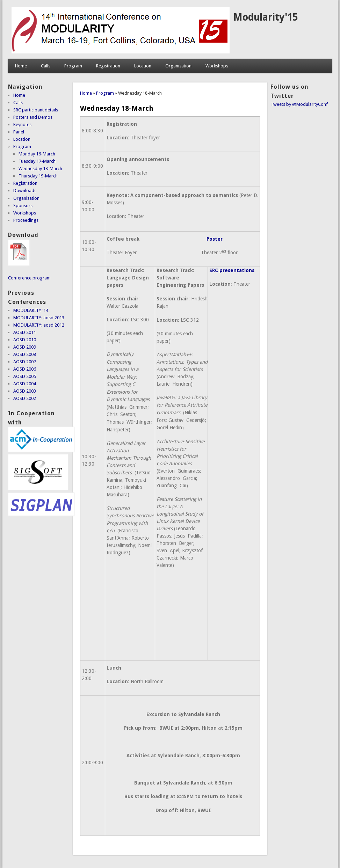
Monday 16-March (37, 154)
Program (73, 66)
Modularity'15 (265, 17)
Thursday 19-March (38, 176)
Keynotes (22, 125)
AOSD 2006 (25, 369)
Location (143, 66)
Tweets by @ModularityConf (299, 104)
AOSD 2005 (25, 376)
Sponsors (23, 206)
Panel (19, 132)
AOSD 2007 (25, 362)
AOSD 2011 (25, 332)
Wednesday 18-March (40, 169)
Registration (108, 66)
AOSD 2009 (25, 347)
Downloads (25, 191)
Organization (178, 66)
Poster (215, 239)
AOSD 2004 (25, 384)
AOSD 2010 (25, 340)
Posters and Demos (33, 117)
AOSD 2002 (25, 398)
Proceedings (26, 220)
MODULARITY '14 (31, 310)
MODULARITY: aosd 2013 (39, 318)
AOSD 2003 (25, 391)
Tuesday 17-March (37, 161)
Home (21, 66)
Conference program (29, 278)
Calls (46, 66)
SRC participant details (36, 110)
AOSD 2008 (25, 354)
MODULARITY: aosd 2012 (39, 325)
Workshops (217, 66)
